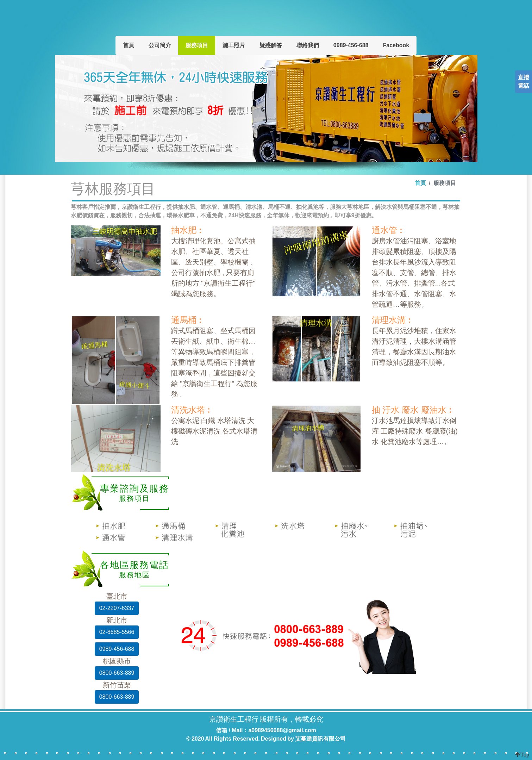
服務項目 (197, 45)
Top (525, 754)
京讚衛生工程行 (263, 18)
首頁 (129, 45)
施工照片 (234, 45)
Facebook (396, 45)
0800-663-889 (117, 673)
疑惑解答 (271, 45)
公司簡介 (160, 45)
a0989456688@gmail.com (282, 730)
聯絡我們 (308, 45)
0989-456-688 (351, 45)
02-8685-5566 (117, 632)
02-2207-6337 (117, 608)
